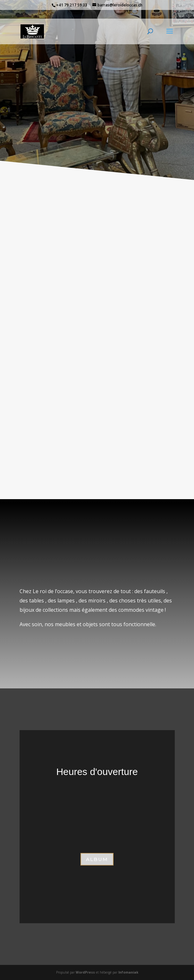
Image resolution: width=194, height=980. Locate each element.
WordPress (85, 972)
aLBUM (97, 859)
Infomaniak (128, 972)
